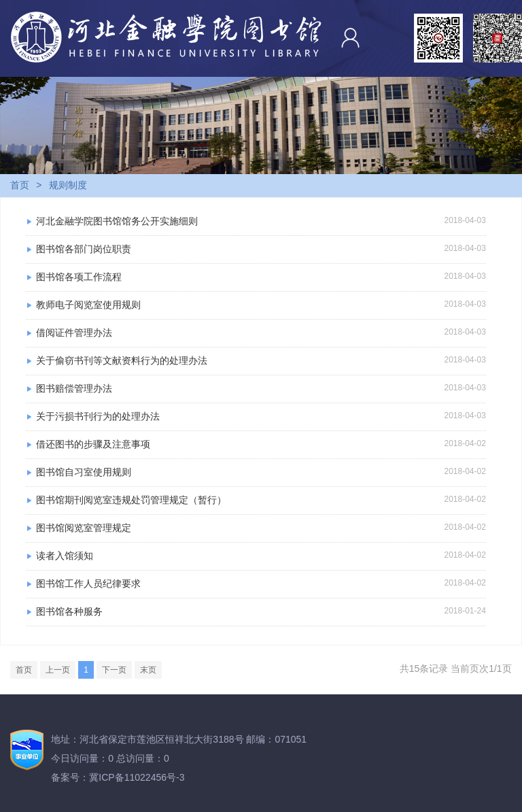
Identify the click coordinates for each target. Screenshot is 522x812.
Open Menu (505, 36)
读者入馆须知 (65, 556)
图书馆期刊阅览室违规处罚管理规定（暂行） (131, 500)
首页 (20, 185)
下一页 (114, 670)
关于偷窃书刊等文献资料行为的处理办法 (122, 360)
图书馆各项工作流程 (79, 277)
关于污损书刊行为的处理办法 (98, 416)
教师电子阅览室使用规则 (88, 305)
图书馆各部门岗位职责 (84, 249)
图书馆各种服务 (69, 611)
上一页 (58, 670)
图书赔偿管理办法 (74, 388)
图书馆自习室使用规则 (84, 472)
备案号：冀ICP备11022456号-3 (118, 777)
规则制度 (68, 185)
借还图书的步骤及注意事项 (93, 444)
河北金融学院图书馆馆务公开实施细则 (117, 221)
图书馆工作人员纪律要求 (88, 583)
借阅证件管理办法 (74, 333)
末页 (148, 670)
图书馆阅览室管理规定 (84, 528)
